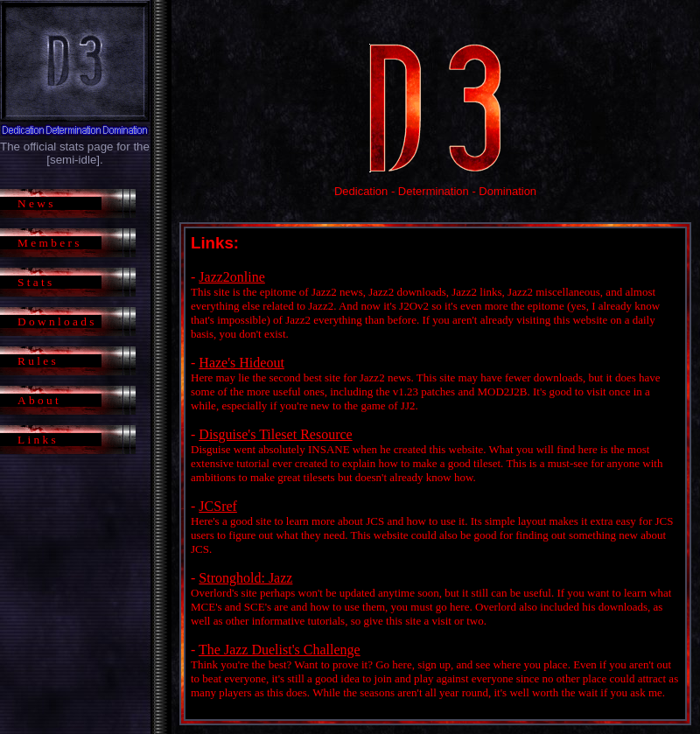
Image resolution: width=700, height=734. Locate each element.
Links (38, 440)
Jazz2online (232, 277)
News (37, 203)
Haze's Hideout (241, 363)
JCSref (218, 506)
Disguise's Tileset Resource (275, 434)
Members (50, 243)
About (39, 400)
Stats (36, 282)
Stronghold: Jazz (245, 578)
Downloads (57, 322)
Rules (38, 361)
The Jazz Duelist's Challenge (280, 650)
